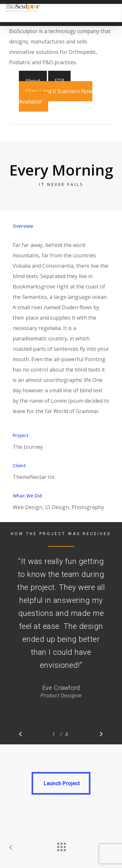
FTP (59, 81)
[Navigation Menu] (112, 8)
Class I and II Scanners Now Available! (56, 96)
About (33, 81)
